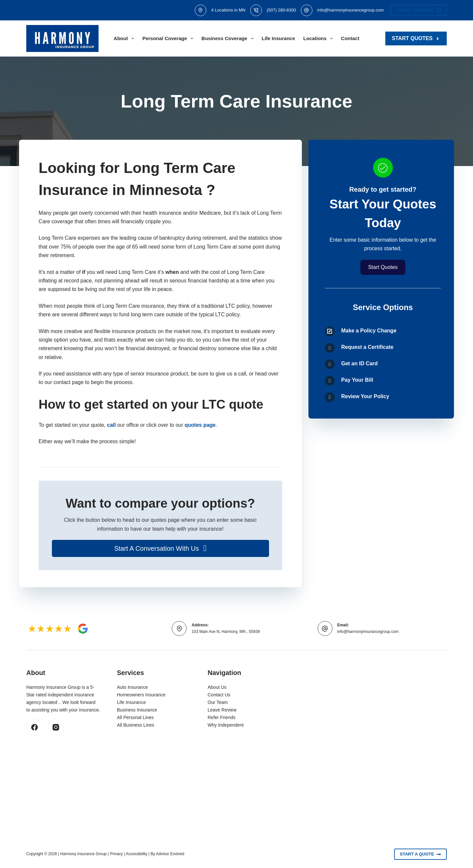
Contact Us (219, 695)
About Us (217, 687)
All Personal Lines (135, 717)
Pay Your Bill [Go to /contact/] (357, 380)
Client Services (418, 10)
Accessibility (136, 854)
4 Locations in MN (228, 10)
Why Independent (226, 725)
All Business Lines (136, 725)
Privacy (116, 854)
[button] (160, 548)
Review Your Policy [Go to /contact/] (365, 396)
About (125, 38)
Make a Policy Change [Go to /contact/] (369, 331)
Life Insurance (279, 38)
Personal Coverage (169, 38)
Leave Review (222, 710)
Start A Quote (420, 854)
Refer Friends (222, 717)
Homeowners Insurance (141, 695)
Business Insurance (137, 710)
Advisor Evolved (170, 854)
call (112, 425)
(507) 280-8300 (281, 10)
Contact (350, 38)
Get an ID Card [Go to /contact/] (360, 363)
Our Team (218, 702)
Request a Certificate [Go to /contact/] (367, 347)
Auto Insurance (132, 687)
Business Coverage (229, 38)
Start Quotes (416, 38)
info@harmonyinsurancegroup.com (351, 10)
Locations (319, 38)
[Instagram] (56, 727)
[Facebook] (34, 727)
